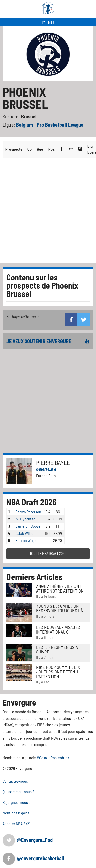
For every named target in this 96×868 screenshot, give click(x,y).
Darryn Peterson (28, 512)
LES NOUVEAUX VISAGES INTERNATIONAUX (58, 629)
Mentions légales (16, 813)
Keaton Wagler (27, 540)
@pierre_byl (46, 469)
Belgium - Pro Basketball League (50, 125)
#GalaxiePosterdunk (53, 757)
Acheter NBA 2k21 (17, 824)
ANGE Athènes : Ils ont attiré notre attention (60, 588)
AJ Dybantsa (25, 519)
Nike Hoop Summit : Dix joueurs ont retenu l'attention (58, 672)
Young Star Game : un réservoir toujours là (60, 608)
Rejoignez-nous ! (16, 802)
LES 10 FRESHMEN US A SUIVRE (57, 649)
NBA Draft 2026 (31, 502)
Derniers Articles (34, 577)
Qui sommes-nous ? (18, 792)
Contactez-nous (15, 781)
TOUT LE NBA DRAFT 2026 (48, 553)
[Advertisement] (48, 213)
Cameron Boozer (29, 526)
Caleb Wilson (25, 533)
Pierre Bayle (53, 462)
